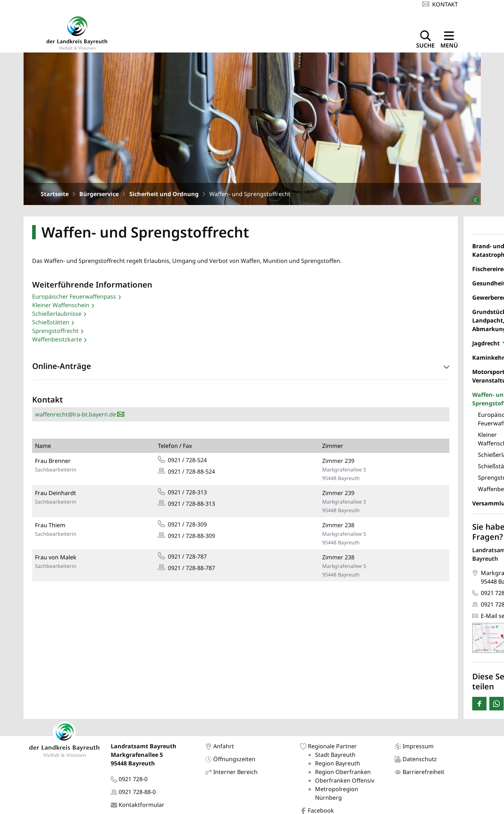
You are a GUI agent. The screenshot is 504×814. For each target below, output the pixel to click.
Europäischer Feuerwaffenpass (74, 296)
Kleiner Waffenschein (61, 305)
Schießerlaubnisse (57, 314)
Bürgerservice (99, 194)
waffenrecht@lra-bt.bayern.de (76, 414)
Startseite (55, 194)
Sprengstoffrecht (55, 331)
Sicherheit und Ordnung (164, 194)
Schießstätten (51, 322)
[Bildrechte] (473, 197)
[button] (241, 368)
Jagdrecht (486, 343)
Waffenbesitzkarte (57, 339)
